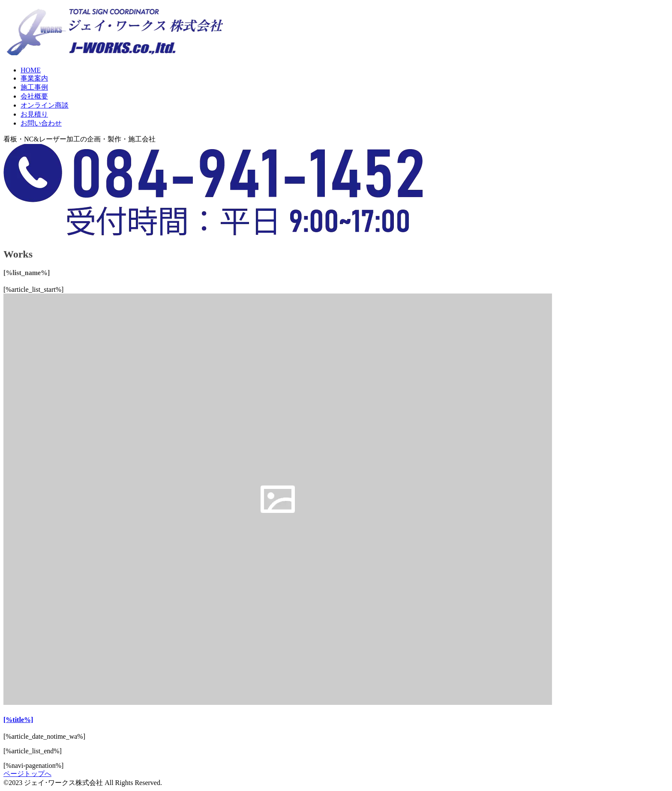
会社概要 (34, 96)
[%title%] (18, 720)
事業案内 (34, 78)
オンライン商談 (45, 105)
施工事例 (34, 87)
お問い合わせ (41, 123)
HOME (31, 70)
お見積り (34, 114)
